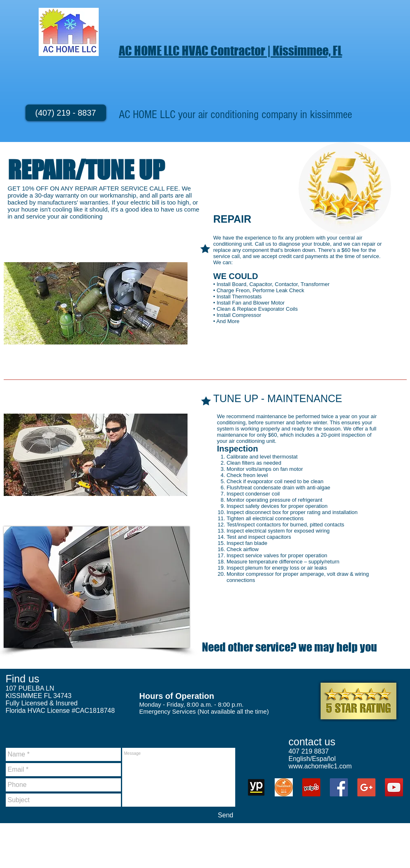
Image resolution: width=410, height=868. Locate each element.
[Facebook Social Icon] (339, 787)
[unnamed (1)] (256, 787)
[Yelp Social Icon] (311, 787)
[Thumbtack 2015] (284, 787)
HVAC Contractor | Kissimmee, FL (262, 51)
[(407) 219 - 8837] (66, 113)
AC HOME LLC (150, 51)
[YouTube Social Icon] (394, 787)
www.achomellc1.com (320, 766)
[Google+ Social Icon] (366, 787)
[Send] (226, 815)
